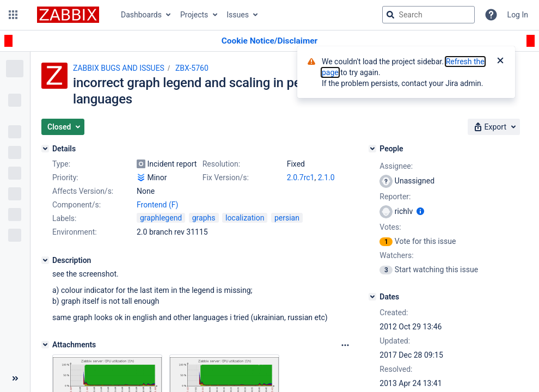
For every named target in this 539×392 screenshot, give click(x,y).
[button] (13, 15)
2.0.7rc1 (301, 177)
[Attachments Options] (345, 345)
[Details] (45, 149)
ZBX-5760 (192, 68)
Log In (518, 15)
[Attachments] (45, 345)
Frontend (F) (157, 205)
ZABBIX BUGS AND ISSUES (119, 68)
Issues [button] (238, 15)
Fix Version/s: (226, 177)
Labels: (64, 218)
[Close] (500, 62)
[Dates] (372, 297)
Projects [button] (194, 15)
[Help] (491, 15)
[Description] (45, 260)
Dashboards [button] (141, 15)
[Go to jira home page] (68, 15)
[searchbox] (428, 15)
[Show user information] (420, 211)
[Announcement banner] (269, 41)
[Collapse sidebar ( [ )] (15, 378)
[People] (372, 149)
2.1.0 (326, 177)
